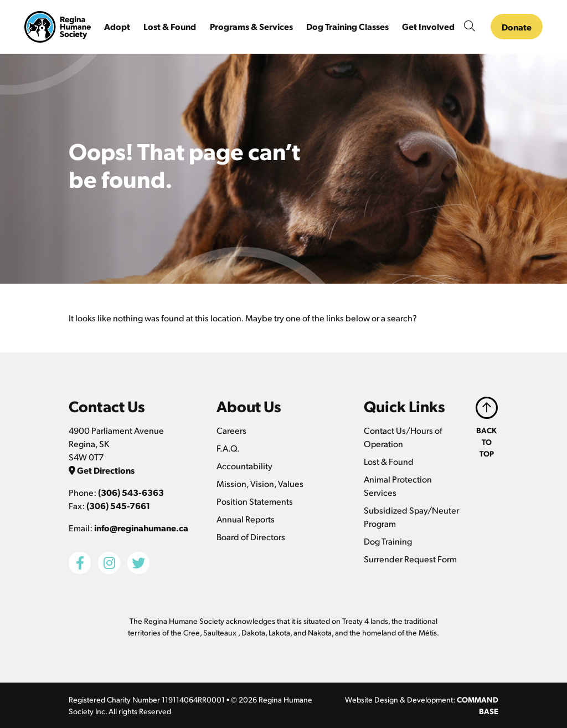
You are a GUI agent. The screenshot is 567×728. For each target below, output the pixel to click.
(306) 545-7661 (118, 506)
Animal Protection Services (398, 486)
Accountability (244, 466)
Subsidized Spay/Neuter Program (411, 517)
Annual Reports (246, 519)
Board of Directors (251, 537)
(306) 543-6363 (131, 492)
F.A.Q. (228, 448)
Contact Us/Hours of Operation (403, 437)
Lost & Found (389, 461)
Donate (517, 27)
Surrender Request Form (410, 559)
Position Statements (255, 501)
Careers (231, 430)
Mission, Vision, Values (260, 483)
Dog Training (388, 541)
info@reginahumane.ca (141, 528)
